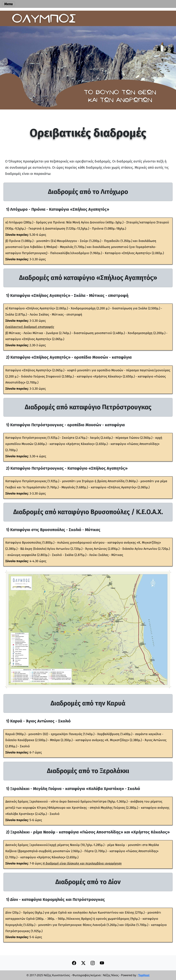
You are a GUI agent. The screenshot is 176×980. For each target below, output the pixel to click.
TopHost (144, 975)
